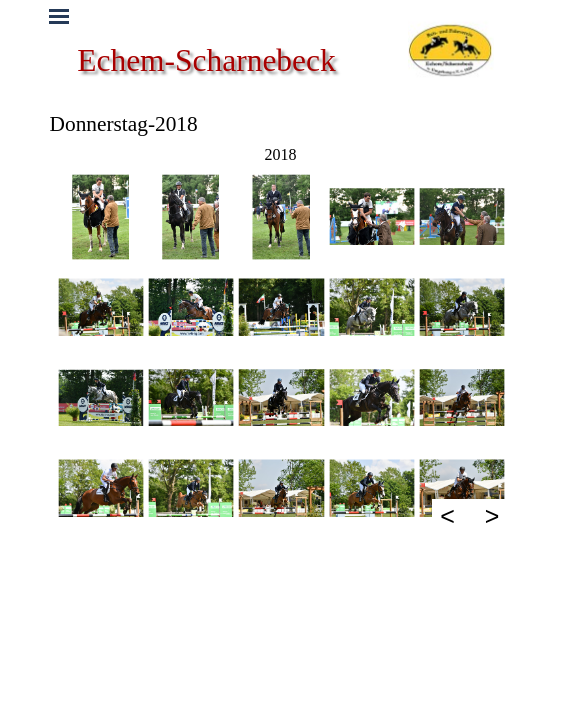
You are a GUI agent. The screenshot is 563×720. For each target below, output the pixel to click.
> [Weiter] (492, 516)
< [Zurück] (447, 516)
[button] (101, 217)
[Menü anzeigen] (59, 16)
